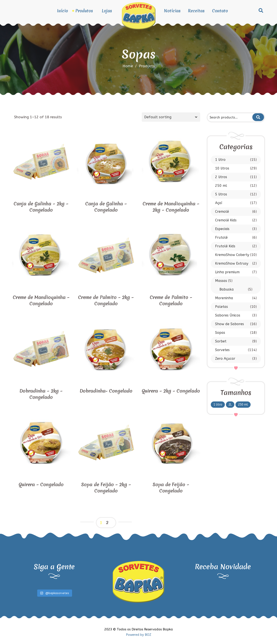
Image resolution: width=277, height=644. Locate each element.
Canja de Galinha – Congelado (106, 207)
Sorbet (221, 341)
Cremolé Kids (226, 220)
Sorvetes (222, 350)
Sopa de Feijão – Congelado (171, 488)
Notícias (172, 11)
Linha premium (227, 272)
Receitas (196, 11)
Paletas (221, 307)
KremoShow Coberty (232, 255)
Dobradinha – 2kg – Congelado (41, 394)
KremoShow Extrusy (232, 263)
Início (63, 11)
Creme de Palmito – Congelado (171, 300)
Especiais (222, 229)
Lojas (107, 11)
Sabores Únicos (228, 315)
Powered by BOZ (139, 635)
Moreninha (224, 298)
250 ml (221, 186)
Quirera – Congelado (41, 485)
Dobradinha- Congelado (106, 391)
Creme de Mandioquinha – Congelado (41, 300)
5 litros (221, 194)
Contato (220, 11)
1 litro (220, 160)
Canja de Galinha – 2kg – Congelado (41, 207)
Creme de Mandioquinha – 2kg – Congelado (171, 207)
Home (128, 66)
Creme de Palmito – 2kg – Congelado (106, 300)
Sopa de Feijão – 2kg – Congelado (106, 488)
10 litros (222, 168)
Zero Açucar (225, 359)
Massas (221, 281)
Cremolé (222, 212)
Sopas (220, 333)
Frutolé (221, 237)
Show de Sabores (229, 324)
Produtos (84, 11)
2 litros (221, 177)
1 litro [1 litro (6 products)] (218, 405)
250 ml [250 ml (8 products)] (243, 405)
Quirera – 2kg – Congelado (171, 391)
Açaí (219, 203)
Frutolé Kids (225, 246)
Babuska (227, 289)
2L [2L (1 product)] (230, 405)
